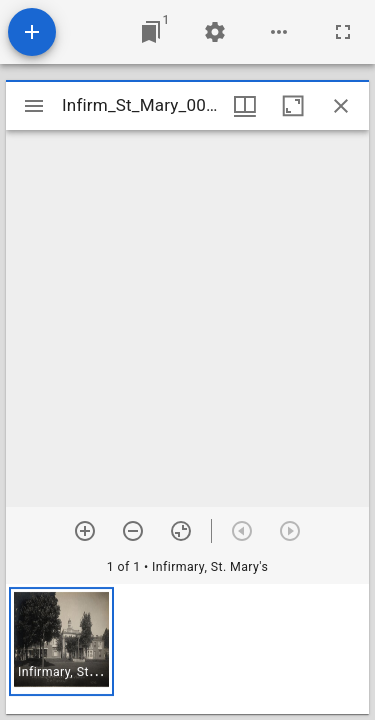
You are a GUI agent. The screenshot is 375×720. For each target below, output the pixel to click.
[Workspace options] (279, 32)
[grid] (187, 649)
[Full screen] (343, 32)
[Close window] (341, 106)
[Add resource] (32, 32)
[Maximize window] (293, 106)
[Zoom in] (85, 531)
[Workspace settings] (215, 32)
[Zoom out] (133, 531)
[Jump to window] (151, 32)
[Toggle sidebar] (34, 106)
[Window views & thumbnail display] (245, 106)
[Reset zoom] (181, 531)
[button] (61, 641)
